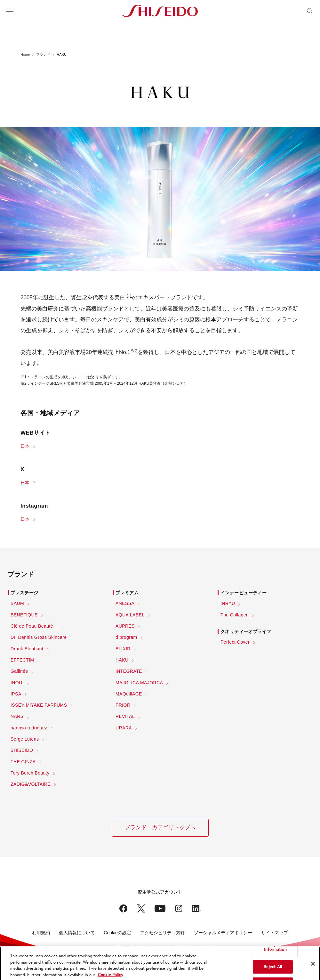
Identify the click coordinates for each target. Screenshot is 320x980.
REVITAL (125, 716)
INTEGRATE (129, 671)
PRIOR (123, 705)
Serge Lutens (25, 739)
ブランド (43, 54)
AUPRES (125, 626)
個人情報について (77, 933)
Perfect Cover (235, 642)
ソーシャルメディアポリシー (223, 933)
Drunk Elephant (27, 649)
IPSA (16, 694)
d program (126, 637)
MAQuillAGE (129, 694)
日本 (25, 446)
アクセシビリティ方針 (163, 933)
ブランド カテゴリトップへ (160, 827)
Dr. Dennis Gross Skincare (39, 637)
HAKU (122, 660)
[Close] (313, 968)
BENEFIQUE (24, 615)
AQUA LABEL (130, 615)
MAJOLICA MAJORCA (139, 683)
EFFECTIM (22, 660)
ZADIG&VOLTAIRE (31, 784)
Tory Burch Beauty (30, 773)
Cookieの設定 (117, 933)
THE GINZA (23, 762)
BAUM (17, 603)
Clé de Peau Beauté (32, 626)
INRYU (228, 603)
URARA (124, 728)
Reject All (273, 972)
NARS (17, 716)
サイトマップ (275, 933)
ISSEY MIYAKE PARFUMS (39, 705)
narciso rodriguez (29, 728)
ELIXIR (123, 649)
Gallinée (19, 671)
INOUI (17, 683)
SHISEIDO (22, 750)
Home (25, 54)
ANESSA (125, 603)
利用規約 (41, 933)
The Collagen (235, 615)
